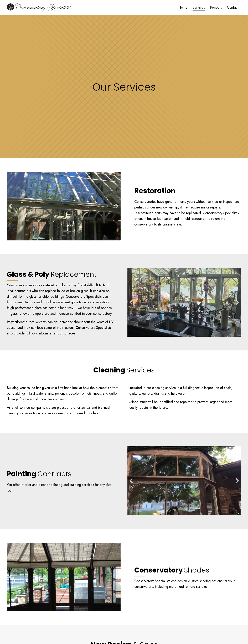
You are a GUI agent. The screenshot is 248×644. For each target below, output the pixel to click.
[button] (11, 206)
